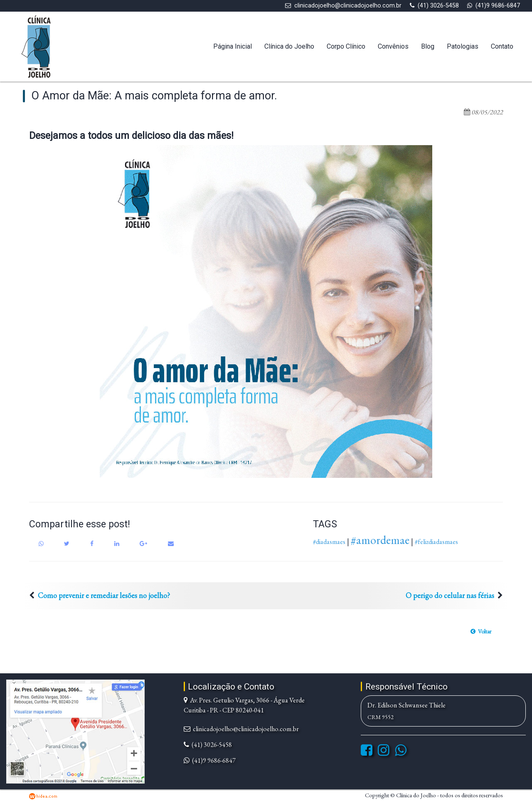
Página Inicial (233, 46)
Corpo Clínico (346, 46)
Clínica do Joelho (289, 46)
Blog (428, 46)
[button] (481, 631)
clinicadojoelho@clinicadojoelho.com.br (348, 6)
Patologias (463, 46)
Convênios (393, 46)
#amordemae (380, 540)
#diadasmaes (329, 542)
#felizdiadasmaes (436, 542)
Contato (502, 46)
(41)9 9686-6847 (498, 6)
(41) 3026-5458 (438, 6)
